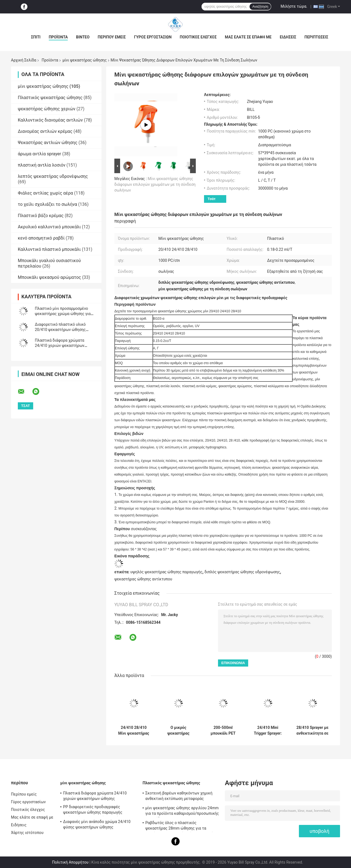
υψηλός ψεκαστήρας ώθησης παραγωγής (166, 572)
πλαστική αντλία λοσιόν (42, 165)
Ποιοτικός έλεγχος (198, 37)
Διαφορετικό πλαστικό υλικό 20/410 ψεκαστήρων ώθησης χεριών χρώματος (60, 330)
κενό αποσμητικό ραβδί (41, 238)
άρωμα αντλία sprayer (39, 154)
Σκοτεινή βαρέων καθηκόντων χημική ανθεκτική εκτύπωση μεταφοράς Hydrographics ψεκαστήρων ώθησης (179, 797)
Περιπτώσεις (316, 37)
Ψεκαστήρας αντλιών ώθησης (48, 143)
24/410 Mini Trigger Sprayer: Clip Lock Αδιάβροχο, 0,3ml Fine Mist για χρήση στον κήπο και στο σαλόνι (268, 731)
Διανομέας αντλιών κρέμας (45, 131)
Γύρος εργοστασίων (153, 37)
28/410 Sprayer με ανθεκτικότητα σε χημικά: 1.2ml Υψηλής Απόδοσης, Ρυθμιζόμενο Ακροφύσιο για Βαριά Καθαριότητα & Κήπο (312, 731)
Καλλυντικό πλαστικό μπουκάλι (49, 249)
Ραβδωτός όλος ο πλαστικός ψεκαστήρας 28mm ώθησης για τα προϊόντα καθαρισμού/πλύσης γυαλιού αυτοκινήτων (179, 826)
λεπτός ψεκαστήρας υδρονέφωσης (53, 176)
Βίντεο (83, 37)
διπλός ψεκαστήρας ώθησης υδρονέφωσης (242, 572)
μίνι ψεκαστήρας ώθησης (85, 60)
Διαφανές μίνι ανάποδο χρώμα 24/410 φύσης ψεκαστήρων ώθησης (97, 824)
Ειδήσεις (288, 37)
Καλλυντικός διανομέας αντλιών (50, 120)
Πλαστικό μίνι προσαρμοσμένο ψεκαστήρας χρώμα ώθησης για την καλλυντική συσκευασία (63, 314)
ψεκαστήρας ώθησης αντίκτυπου (143, 579)
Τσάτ (212, 199)
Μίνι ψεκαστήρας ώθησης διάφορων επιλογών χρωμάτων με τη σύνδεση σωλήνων (155, 184)
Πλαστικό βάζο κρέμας (41, 216)
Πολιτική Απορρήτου (70, 862)
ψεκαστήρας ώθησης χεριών (47, 109)
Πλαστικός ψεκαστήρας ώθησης (50, 98)
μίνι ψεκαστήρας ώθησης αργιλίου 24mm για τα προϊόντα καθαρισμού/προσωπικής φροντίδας (182, 811)
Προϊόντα (58, 37)
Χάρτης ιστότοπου (27, 833)
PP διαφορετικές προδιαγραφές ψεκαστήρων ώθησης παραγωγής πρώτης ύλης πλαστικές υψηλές (93, 810)
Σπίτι (36, 37)
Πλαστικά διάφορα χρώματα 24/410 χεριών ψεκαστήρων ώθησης (60, 345)
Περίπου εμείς (112, 37)
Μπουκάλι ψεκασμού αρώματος (49, 277)
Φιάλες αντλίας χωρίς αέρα (45, 193)
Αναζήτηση (260, 7)
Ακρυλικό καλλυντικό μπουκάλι (49, 227)
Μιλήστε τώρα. (294, 6)
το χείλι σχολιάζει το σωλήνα (47, 204)
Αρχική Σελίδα (24, 60)
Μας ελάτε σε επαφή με (248, 37)
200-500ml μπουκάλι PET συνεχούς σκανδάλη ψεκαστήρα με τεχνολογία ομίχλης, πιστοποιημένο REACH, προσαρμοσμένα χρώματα (223, 731)
